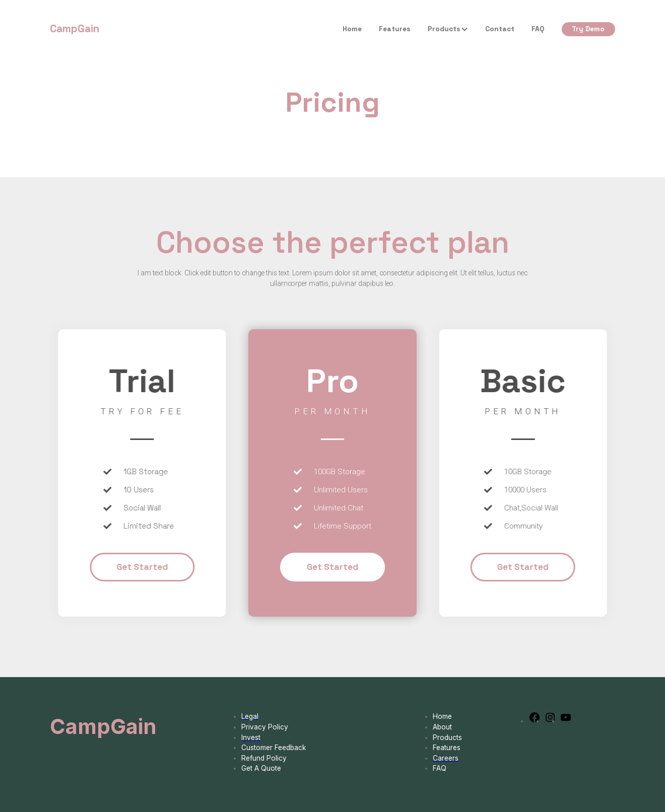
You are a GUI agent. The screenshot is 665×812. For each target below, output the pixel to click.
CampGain (75, 29)
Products (444, 29)
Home (352, 29)
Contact (500, 29)
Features (394, 29)
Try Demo (588, 29)
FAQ (538, 29)
